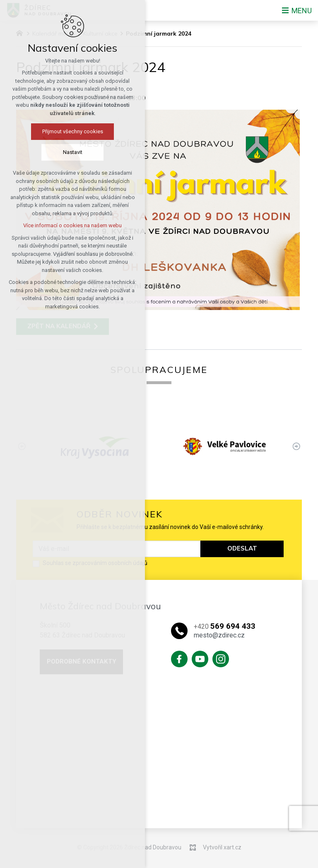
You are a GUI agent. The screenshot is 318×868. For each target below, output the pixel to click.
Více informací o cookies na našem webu (60, 225)
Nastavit (59, 152)
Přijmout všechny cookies (59, 131)
